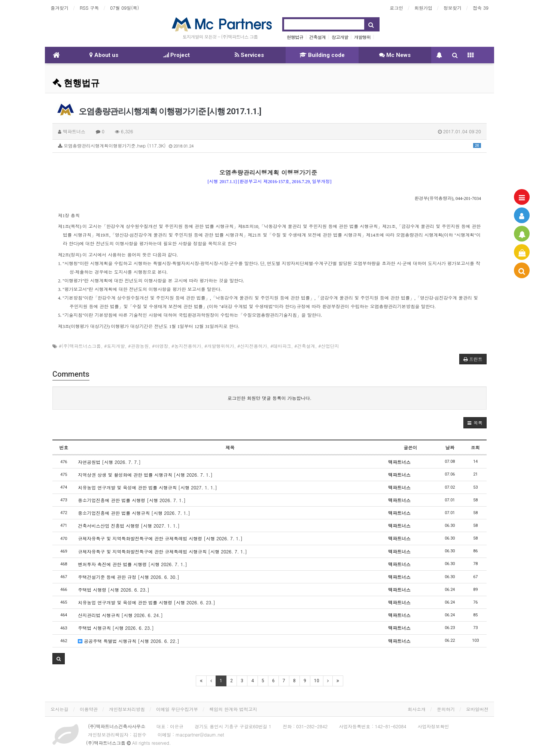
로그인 (396, 8)
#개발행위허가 (219, 346)
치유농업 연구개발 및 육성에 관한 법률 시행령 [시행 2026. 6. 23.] (147, 602)
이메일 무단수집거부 (177, 709)
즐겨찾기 (60, 8)
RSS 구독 (89, 8)
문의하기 (446, 709)
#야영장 (160, 346)
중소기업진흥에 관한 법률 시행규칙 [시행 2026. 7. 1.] (134, 513)
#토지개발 (115, 346)
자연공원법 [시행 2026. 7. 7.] (109, 462)
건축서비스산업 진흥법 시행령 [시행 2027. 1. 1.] (129, 526)
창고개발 (340, 37)
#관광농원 (138, 346)
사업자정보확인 (433, 726)
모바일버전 (477, 709)
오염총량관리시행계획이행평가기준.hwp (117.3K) (269, 145)
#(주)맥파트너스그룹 (80, 346)
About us (104, 55)
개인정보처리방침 (127, 709)
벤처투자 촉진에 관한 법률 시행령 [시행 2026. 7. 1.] (133, 564)
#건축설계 (305, 346)
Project (176, 55)
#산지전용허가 (252, 346)
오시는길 (60, 709)
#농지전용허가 (186, 346)
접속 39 (481, 8)
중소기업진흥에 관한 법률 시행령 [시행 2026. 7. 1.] (132, 500)
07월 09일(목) (124, 8)
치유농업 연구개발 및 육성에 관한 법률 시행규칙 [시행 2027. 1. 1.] (147, 487)
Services (249, 55)
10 (317, 681)
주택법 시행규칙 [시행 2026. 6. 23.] (116, 628)
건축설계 (317, 37)
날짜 (450, 447)
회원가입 (423, 8)
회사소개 (417, 709)
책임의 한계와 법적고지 (233, 709)
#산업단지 (329, 346)
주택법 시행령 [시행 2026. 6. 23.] (114, 590)
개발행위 (362, 37)
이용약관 (89, 709)
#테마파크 (281, 346)
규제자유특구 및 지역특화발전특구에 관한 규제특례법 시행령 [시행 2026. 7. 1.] (160, 538)
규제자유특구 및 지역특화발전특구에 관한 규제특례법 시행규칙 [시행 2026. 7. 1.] (162, 551)
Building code (322, 55)
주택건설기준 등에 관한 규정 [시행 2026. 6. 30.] (129, 577)
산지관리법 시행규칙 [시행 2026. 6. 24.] (120, 615)
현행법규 (295, 37)
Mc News (395, 55)
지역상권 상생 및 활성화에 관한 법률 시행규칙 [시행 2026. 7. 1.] (145, 475)
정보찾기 (453, 8)
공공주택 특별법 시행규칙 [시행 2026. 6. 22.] (129, 641)
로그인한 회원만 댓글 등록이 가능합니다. (270, 398)
